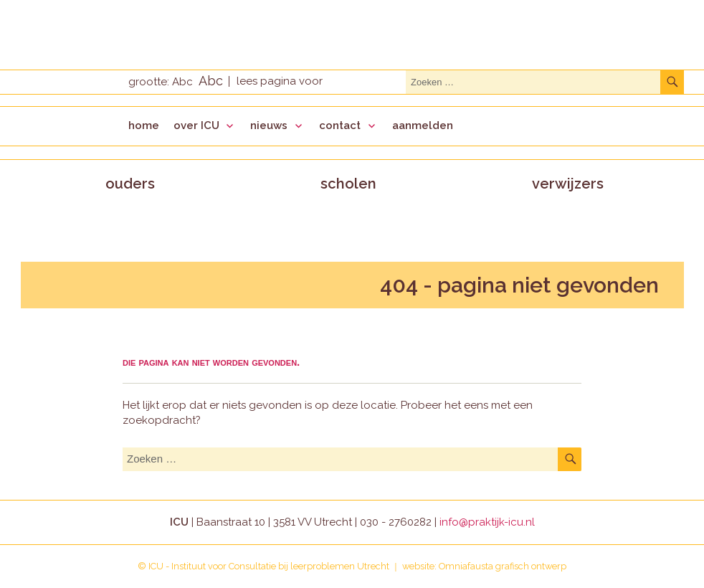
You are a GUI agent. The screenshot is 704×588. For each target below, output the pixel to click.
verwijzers (568, 184)
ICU (156, 566)
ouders (130, 184)
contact (340, 125)
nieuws (269, 125)
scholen (348, 184)
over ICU (196, 125)
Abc (182, 82)
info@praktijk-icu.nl (487, 522)
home (144, 125)
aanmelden (423, 125)
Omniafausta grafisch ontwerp (503, 566)
